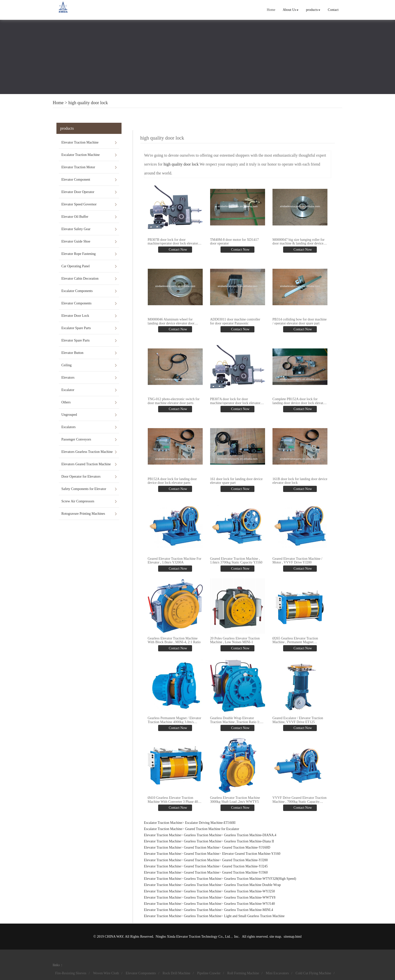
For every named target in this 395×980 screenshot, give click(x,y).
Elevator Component (76, 180)
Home (271, 10)
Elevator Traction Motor (78, 167)
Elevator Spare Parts (75, 340)
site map (275, 937)
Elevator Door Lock (75, 316)
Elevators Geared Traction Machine (86, 464)
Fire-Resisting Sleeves (71, 973)
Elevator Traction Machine (80, 142)
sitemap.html (293, 937)
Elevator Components (76, 303)
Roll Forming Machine (243, 973)
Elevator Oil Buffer (75, 217)
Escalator (68, 390)
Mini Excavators (277, 973)
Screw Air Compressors (78, 501)
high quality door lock (88, 103)
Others (66, 402)
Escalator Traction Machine (81, 155)
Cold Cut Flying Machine (313, 973)
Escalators (69, 427)
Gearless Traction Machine (203, 835)
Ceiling (66, 365)
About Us (291, 10)
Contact (333, 10)
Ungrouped (69, 415)
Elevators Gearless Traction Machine (87, 452)
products (313, 10)
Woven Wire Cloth (106, 973)
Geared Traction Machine (202, 847)
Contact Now (177, 250)
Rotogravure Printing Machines (83, 514)
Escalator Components (77, 291)
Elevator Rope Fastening (78, 254)
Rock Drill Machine (176, 973)
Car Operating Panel (75, 266)
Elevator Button (72, 353)
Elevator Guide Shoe (76, 241)
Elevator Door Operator (78, 192)
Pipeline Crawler (209, 973)
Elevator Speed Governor (79, 204)
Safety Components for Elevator (84, 489)
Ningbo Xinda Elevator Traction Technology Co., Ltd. (194, 937)
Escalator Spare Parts (76, 328)
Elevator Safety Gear (76, 229)
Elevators (68, 378)
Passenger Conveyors (76, 439)
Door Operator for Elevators (81, 477)
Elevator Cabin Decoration (80, 279)
